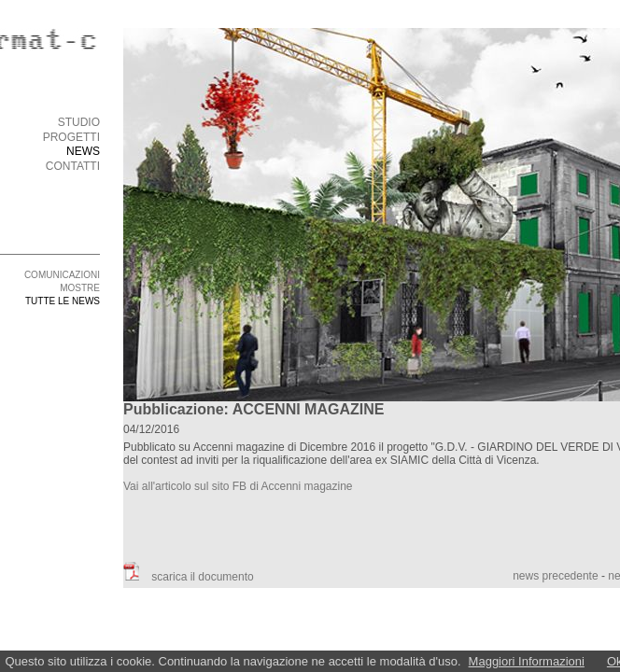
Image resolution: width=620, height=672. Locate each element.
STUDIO (79, 122)
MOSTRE (80, 288)
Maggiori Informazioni (527, 661)
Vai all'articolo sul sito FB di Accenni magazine (238, 486)
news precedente (555, 576)
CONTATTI (73, 166)
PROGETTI (71, 137)
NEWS (83, 151)
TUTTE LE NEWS (63, 301)
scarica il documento (189, 577)
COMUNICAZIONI (62, 275)
